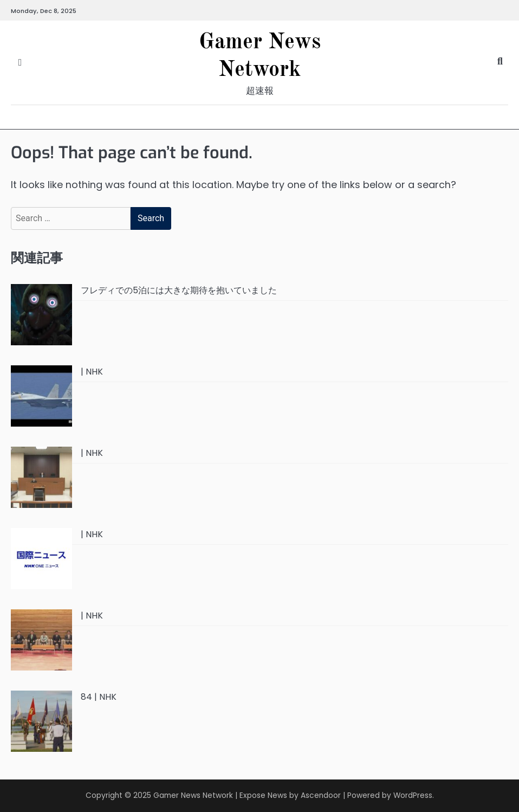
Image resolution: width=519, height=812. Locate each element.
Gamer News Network (193, 795)
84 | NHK (99, 697)
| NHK (92, 372)
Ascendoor (321, 795)
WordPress (413, 795)
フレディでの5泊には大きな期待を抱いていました (179, 290)
